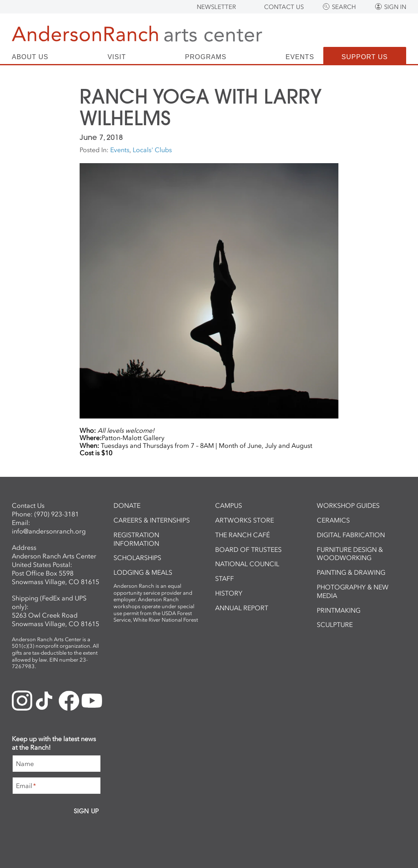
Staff (225, 578)
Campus (229, 505)
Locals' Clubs (152, 150)
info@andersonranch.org (49, 531)
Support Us (365, 57)
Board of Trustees (248, 549)
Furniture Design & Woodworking (350, 554)
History (229, 593)
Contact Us (284, 7)
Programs (206, 57)
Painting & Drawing (351, 572)
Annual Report (242, 608)
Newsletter (216, 7)
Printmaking (339, 610)
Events (300, 57)
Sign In (395, 7)
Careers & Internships (152, 520)
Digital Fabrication (351, 535)
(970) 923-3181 (57, 514)
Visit (117, 57)
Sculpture (335, 624)
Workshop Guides (348, 505)
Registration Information (136, 539)
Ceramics (333, 520)
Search (344, 7)
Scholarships (137, 558)
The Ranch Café (242, 535)
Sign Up (86, 811)
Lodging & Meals (143, 572)
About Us (30, 57)
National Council (247, 564)
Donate (127, 505)
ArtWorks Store (245, 520)
